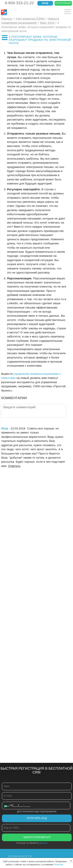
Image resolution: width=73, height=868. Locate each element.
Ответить (14, 466)
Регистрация (63, 3)
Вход (45, 3)
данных (44, 843)
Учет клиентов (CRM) (30, 19)
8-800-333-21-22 (19, 3)
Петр (5, 428)
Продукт (7, 19)
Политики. (59, 865)
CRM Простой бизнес (29, 12)
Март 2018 (47, 23)
